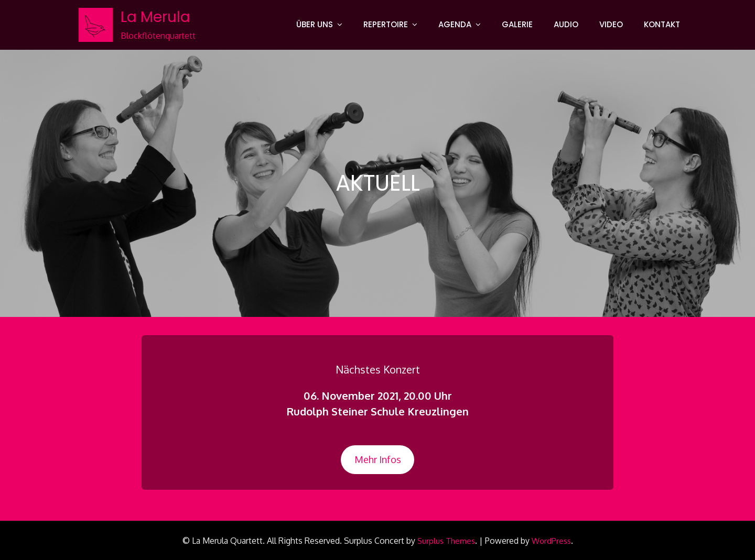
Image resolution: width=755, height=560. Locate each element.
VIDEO (611, 24)
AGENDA (455, 24)
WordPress (551, 541)
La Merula (155, 17)
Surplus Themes (446, 541)
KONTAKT (662, 24)
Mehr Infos (378, 459)
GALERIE (517, 24)
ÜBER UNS (315, 24)
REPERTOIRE (386, 24)
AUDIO (566, 24)
